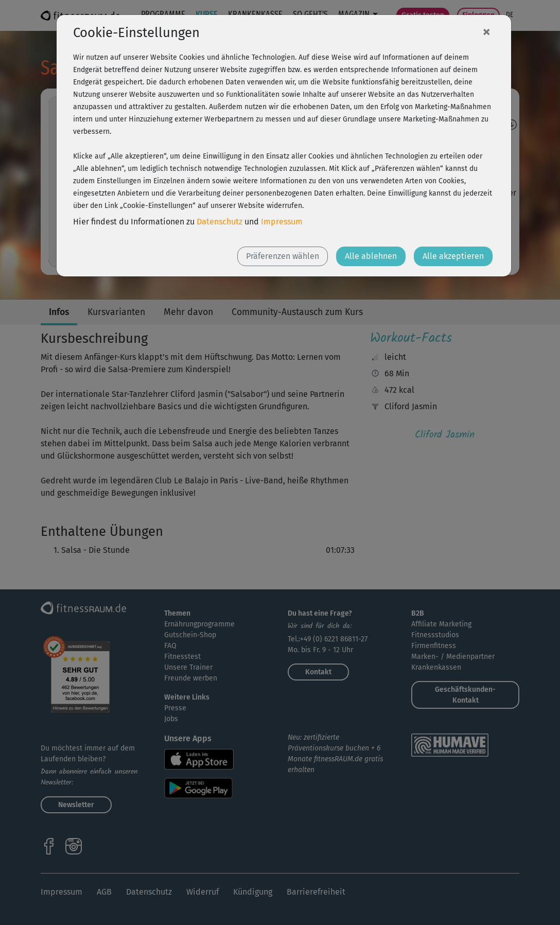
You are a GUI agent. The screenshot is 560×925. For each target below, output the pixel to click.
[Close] (486, 31)
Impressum (282, 222)
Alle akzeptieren (453, 256)
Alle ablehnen (371, 256)
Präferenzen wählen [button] (283, 256)
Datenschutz (220, 222)
